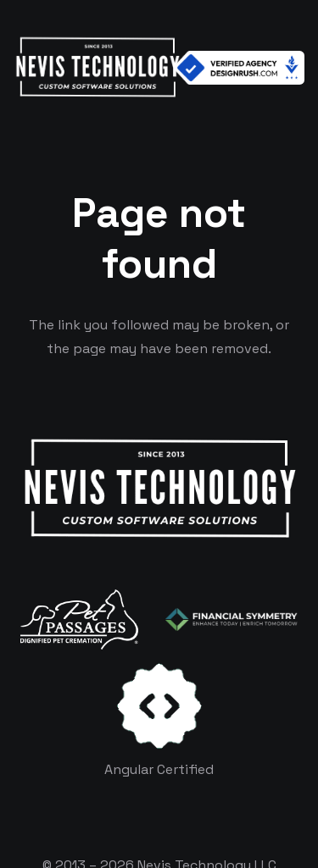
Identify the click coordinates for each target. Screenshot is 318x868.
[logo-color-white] (232, 620)
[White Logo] (97, 68)
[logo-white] (79, 619)
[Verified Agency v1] (239, 68)
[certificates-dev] (159, 706)
